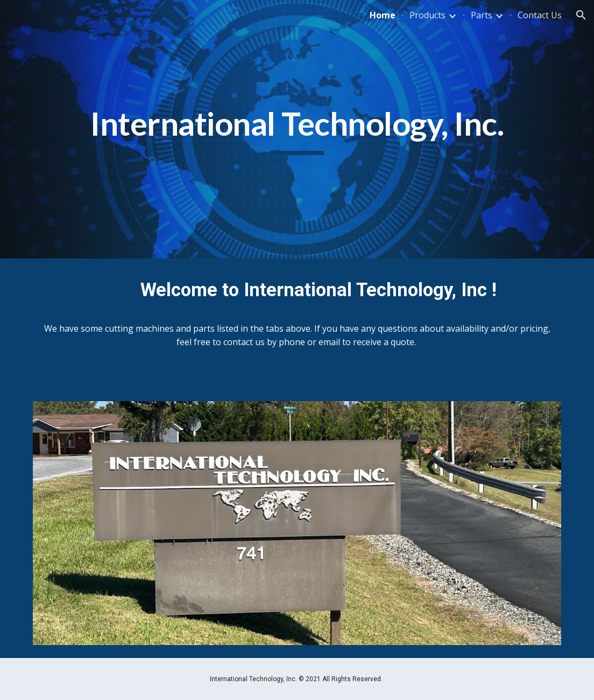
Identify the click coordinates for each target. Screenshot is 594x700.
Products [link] (427, 15)
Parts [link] (482, 15)
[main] (297, 129)
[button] (581, 15)
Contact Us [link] (540, 15)
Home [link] (383, 15)
